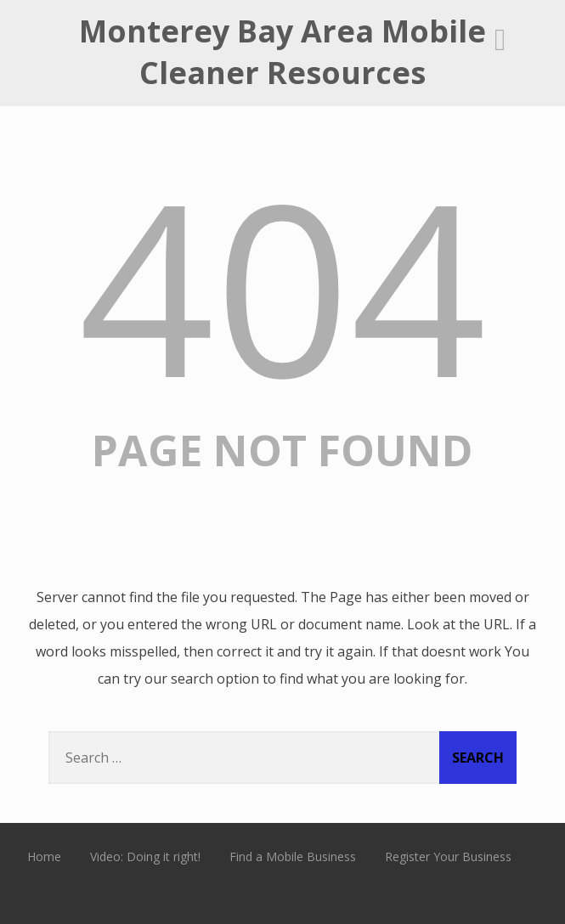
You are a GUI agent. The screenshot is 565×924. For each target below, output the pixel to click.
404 (283, 285)
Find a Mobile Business (293, 856)
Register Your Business (448, 856)
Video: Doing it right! (145, 856)
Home (44, 856)
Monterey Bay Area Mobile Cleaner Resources (282, 52)
